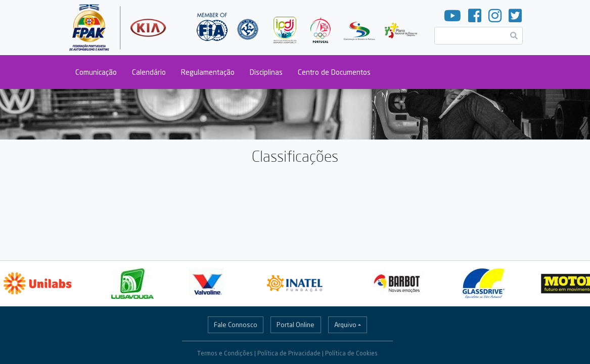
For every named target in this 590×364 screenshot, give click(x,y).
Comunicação (96, 72)
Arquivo (345, 325)
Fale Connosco (236, 325)
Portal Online (296, 325)
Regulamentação (208, 72)
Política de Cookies (351, 353)
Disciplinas (266, 72)
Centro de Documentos (334, 72)
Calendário (149, 72)
